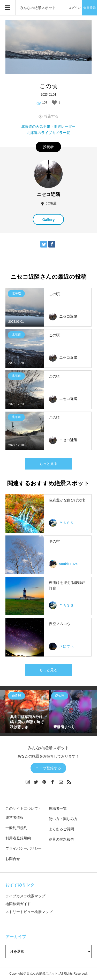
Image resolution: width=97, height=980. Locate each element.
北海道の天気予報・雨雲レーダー (48, 126)
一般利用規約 (16, 828)
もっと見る (48, 464)
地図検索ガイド (18, 904)
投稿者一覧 (58, 808)
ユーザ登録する (48, 768)
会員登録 (89, 8)
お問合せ (13, 859)
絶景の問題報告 (61, 839)
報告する (51, 116)
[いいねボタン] (54, 103)
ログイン (74, 8)
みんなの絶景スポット (38, 8)
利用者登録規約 (18, 838)
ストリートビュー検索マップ (29, 912)
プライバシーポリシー (24, 848)
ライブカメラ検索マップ (25, 896)
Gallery (48, 220)
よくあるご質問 (61, 829)
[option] (27, 711)
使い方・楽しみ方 (63, 819)
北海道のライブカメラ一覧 (48, 133)
